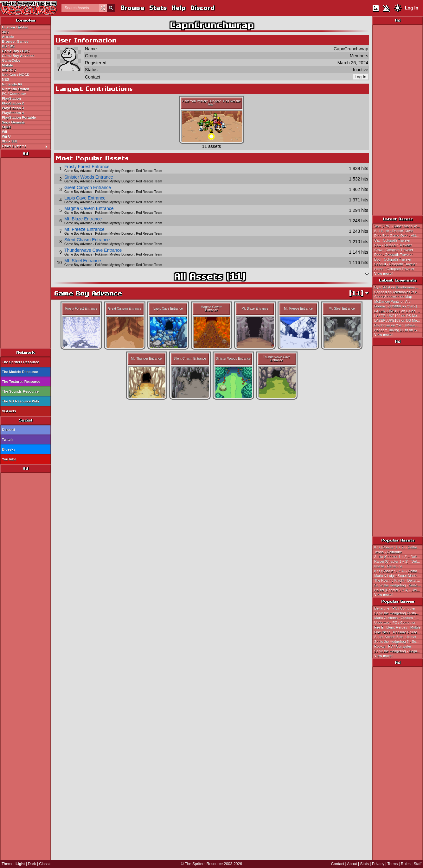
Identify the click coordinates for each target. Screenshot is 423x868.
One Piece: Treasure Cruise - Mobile (399, 632)
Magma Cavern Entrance (89, 208)
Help (178, 8)
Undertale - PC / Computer (395, 623)
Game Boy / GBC (16, 51)
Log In (412, 8)
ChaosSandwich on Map (393, 297)
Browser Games (15, 41)
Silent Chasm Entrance (87, 240)
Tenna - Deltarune (388, 552)
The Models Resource (20, 372)
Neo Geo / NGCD (16, 75)
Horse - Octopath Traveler (394, 269)
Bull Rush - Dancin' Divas (394, 231)
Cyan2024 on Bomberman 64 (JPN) (399, 287)
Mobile (7, 65)
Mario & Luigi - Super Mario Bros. (399, 576)
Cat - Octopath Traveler (392, 240)
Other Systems (26, 146)
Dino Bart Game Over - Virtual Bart (399, 236)
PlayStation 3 (13, 108)
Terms (393, 864)
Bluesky (9, 449)
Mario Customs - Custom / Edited (399, 618)
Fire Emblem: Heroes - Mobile (397, 627)
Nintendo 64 (12, 84)
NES (6, 79)
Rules (406, 864)
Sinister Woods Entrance (89, 177)
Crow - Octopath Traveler (394, 250)
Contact (338, 864)
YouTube (9, 459)
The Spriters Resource (20, 362)
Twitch (7, 440)
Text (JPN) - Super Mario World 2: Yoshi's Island (399, 226)
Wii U (6, 136)
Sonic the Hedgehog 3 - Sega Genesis (399, 642)
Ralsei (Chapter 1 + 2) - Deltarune (399, 561)
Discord (202, 8)
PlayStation (11, 98)
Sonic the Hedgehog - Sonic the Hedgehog (399, 585)
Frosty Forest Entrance (87, 167)
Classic (45, 864)
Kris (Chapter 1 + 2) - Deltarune (399, 547)
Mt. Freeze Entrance (84, 229)
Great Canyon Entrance (88, 187)
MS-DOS (9, 70)
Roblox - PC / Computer (393, 646)
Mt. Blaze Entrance (83, 219)
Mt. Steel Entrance (83, 261)
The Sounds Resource (20, 391)
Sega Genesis (13, 122)
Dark (32, 864)
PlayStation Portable (19, 117)
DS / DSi (9, 46)
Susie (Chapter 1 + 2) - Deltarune (399, 557)
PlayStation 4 (13, 113)
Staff (418, 864)
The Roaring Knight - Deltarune (398, 580)
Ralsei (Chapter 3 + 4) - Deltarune (399, 590)
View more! (384, 274)
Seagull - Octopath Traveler (395, 264)
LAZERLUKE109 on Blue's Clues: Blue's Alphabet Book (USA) (399, 311)
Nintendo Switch (16, 89)
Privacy (378, 864)
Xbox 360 (10, 141)
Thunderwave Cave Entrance (93, 250)
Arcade (8, 37)
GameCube (11, 60)
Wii (4, 132)
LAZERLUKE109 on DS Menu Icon (399, 316)
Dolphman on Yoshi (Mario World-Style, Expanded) (399, 325)
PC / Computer (14, 94)
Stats (158, 8)
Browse (132, 8)
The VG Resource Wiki (20, 401)
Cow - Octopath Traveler (393, 245)
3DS (5, 32)
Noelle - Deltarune (388, 566)
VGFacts (9, 411)
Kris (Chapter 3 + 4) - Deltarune (399, 571)
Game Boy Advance (18, 56)
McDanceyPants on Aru (392, 301)
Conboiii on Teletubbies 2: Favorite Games (399, 292)
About (352, 864)
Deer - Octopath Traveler (393, 255)
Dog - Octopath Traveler (393, 259)
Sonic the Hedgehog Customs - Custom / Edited (399, 613)
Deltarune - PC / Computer (395, 608)
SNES (7, 127)
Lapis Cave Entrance (85, 198)
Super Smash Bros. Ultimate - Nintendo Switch (399, 637)
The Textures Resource (21, 382)
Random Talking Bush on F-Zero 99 (399, 330)
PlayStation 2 (13, 103)
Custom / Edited (15, 27)
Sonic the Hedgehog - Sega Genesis (399, 651)
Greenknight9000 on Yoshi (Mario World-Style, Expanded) (399, 306)
